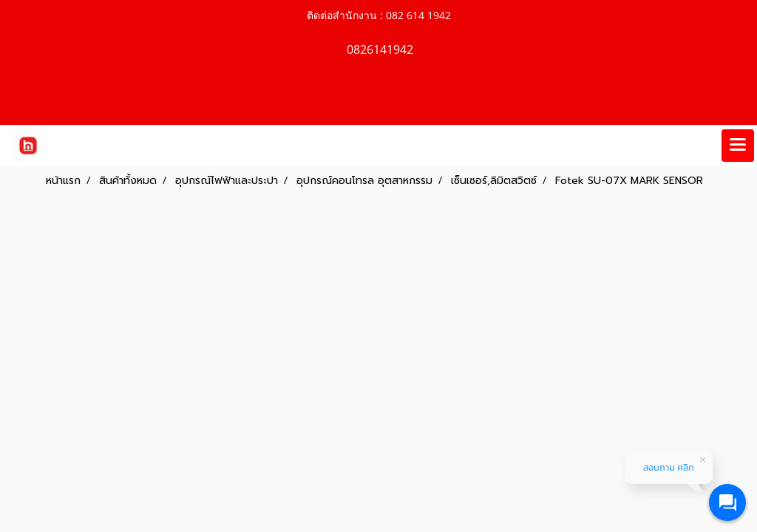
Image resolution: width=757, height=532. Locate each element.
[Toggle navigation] (738, 146)
